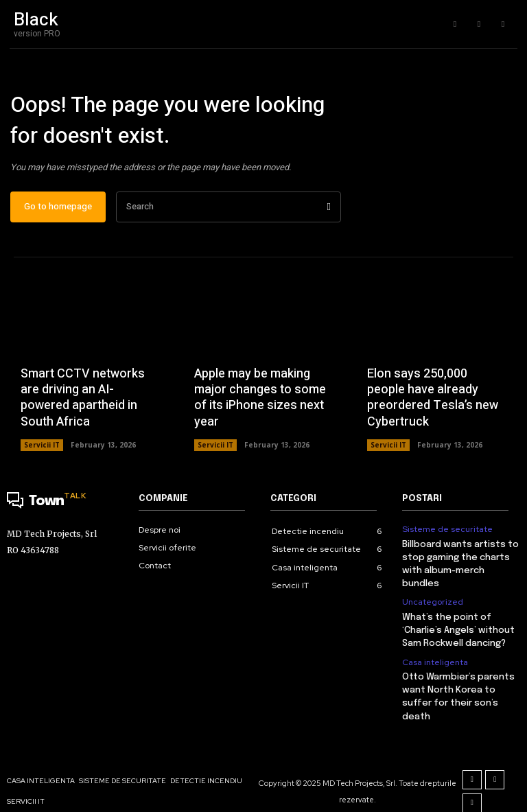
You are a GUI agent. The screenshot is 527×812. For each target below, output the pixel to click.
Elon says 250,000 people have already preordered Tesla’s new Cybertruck (433, 398)
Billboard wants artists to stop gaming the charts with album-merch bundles (461, 557)
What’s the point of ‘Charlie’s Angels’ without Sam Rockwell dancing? (457, 615)
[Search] (329, 208)
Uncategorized (432, 588)
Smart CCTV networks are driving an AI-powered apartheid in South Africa (83, 398)
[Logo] (66, 503)
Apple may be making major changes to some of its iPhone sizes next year (260, 398)
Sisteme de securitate (447, 530)
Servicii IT (42, 446)
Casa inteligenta (435, 645)
